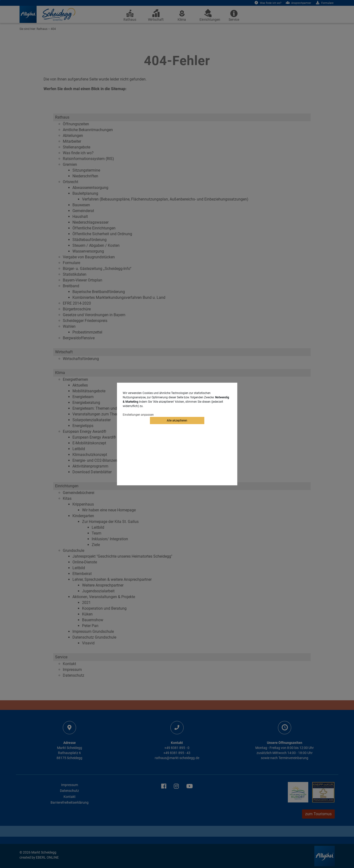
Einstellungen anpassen (138, 415)
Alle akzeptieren (177, 421)
